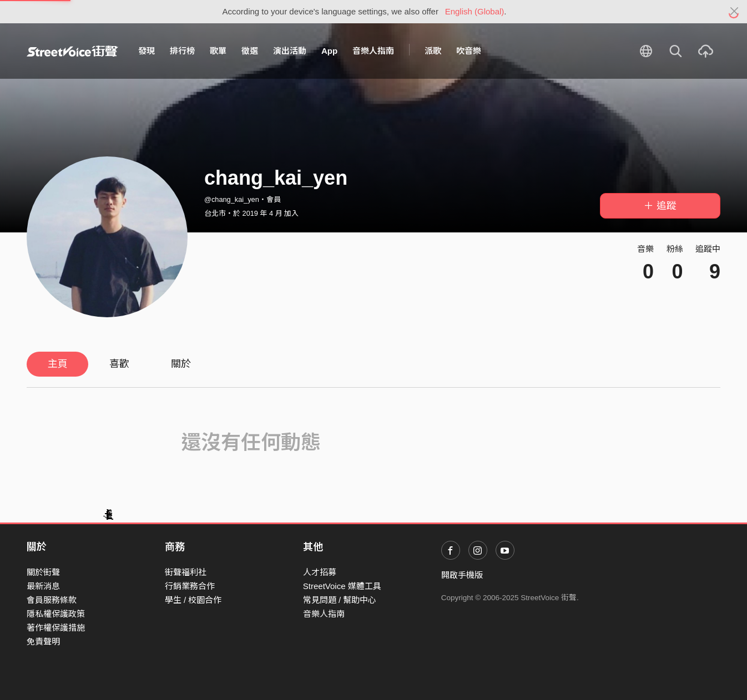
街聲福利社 (186, 572)
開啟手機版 (462, 575)
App (329, 51)
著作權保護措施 (56, 628)
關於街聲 (43, 572)
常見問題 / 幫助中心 (340, 600)
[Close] (735, 12)
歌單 (218, 51)
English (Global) (475, 11)
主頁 (58, 364)
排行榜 (182, 51)
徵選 (250, 51)
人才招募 (320, 572)
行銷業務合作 (190, 586)
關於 (181, 364)
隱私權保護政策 (56, 614)
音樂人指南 (373, 51)
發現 (147, 51)
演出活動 (290, 51)
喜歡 (119, 364)
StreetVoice (72, 51)
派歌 (433, 51)
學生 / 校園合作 (193, 600)
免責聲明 (43, 641)
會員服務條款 (52, 600)
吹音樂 (469, 51)
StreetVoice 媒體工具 (342, 586)
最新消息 (43, 586)
